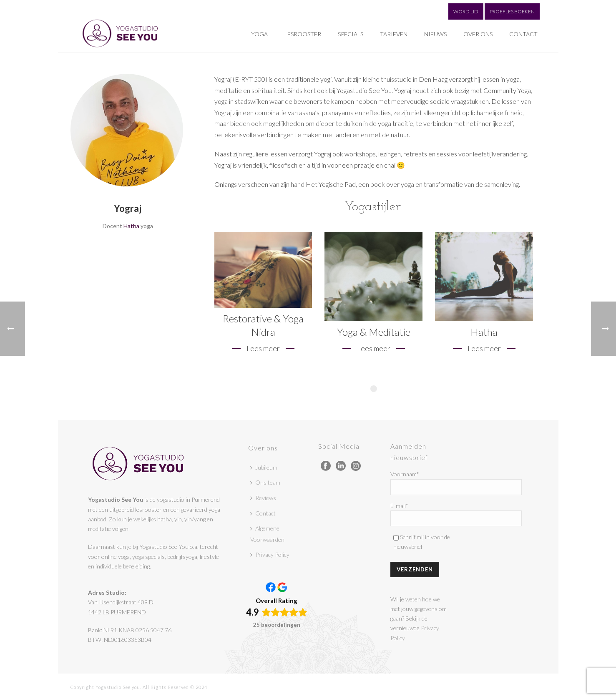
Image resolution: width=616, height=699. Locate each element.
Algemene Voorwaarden (267, 534)
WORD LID (466, 11)
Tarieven (394, 34)
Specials (351, 34)
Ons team (265, 482)
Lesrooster (303, 34)
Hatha (131, 226)
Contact (523, 34)
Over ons (478, 34)
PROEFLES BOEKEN (512, 11)
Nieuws (435, 34)
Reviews (263, 498)
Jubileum (264, 467)
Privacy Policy (270, 554)
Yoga (259, 34)
